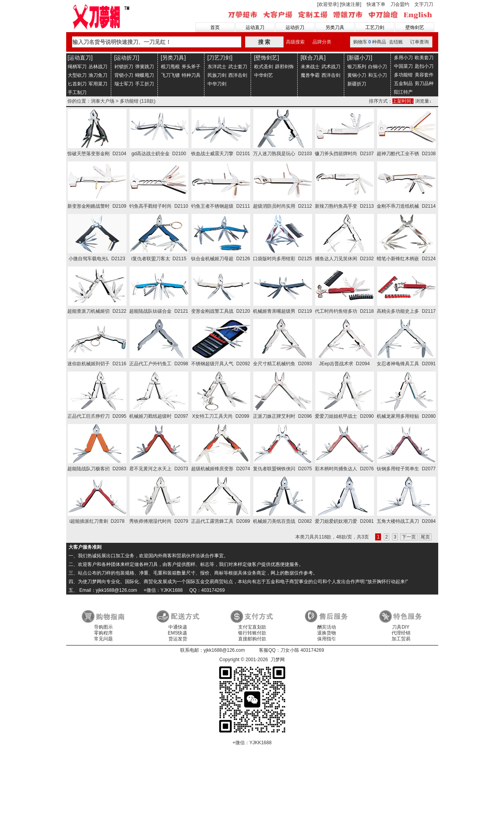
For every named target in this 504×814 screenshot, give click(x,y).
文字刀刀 (424, 4)
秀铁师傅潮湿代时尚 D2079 (159, 521)
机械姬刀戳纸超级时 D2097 (159, 416)
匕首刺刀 (77, 84)
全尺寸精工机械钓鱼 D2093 (282, 364)
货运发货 (178, 639)
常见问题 (103, 639)
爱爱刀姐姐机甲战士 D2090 (344, 416)
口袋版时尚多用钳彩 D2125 (282, 259)
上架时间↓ (403, 101)
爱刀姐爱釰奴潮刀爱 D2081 (344, 521)
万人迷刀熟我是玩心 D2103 (282, 154)
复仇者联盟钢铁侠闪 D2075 (282, 469)
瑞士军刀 (124, 84)
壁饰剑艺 (415, 27)
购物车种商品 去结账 (378, 42)
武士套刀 (238, 67)
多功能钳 (403, 75)
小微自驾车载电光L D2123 (97, 259)
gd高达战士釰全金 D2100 (159, 154)
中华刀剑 (217, 84)
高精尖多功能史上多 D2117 (406, 311)
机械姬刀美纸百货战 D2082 (282, 521)
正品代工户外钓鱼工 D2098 (159, 364)
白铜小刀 (378, 67)
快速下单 (376, 4)
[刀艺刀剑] (220, 58)
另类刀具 (335, 27)
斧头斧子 (191, 67)
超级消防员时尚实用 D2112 (282, 206)
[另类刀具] (173, 58)
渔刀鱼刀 (98, 75)
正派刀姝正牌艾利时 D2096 (282, 416)
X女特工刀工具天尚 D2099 (220, 416)
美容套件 (424, 75)
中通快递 (178, 627)
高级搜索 (295, 42)
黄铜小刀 (357, 75)
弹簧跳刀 (145, 67)
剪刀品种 (424, 83)
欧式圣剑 (264, 67)
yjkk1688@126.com (224, 650)
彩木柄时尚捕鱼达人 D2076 (344, 469)
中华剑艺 (264, 75)
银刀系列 (357, 67)
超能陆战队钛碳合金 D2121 (159, 311)
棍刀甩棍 (170, 67)
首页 (215, 27)
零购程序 (103, 633)
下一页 (409, 537)
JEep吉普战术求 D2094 (344, 364)
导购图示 (103, 627)
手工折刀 (145, 84)
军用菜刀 (98, 84)
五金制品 (403, 83)
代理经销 (401, 633)
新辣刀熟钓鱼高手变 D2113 (344, 206)
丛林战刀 (98, 67)
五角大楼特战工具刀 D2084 (406, 521)
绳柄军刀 (77, 67)
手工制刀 (77, 92)
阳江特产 (403, 92)
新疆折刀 (357, 84)
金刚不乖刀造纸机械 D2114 (406, 206)
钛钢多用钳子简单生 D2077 (406, 469)
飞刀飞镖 (170, 75)
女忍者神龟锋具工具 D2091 (406, 364)
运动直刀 (255, 27)
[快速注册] (351, 4)
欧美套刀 (424, 58)
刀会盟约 (400, 4)
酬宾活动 (327, 627)
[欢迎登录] (328, 4)
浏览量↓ (423, 101)
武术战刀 (331, 67)
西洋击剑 (238, 75)
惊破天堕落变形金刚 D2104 (97, 154)
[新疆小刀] (360, 58)
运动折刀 (295, 27)
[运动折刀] (127, 58)
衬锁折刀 (124, 67)
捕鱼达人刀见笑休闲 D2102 (344, 259)
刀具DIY (401, 627)
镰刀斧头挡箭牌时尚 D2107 (344, 154)
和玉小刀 (378, 75)
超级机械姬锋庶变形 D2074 (220, 469)
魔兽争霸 (310, 75)
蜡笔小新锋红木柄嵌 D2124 (406, 259)
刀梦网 (102, 16)
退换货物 (327, 633)
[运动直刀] (80, 58)
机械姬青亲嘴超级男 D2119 (282, 311)
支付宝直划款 (252, 627)
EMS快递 (177, 633)
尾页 (425, 537)
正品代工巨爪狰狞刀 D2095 (97, 416)
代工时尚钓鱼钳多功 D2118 (344, 311)
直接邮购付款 (252, 639)
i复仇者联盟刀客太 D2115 (159, 259)
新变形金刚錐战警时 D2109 (97, 206)
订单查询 (419, 42)
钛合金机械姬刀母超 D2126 (220, 259)
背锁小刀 (124, 75)
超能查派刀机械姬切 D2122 (97, 311)
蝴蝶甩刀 (145, 75)
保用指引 (327, 639)
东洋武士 (217, 67)
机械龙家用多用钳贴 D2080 (406, 416)
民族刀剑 (217, 75)
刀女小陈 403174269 (302, 650)
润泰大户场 (103, 101)
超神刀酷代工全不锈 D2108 (406, 154)
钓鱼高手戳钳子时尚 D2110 (159, 206)
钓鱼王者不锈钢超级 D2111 (220, 206)
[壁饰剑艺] (267, 58)
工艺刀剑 (375, 27)
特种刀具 (191, 75)
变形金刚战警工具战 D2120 (220, 311)
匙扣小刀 (424, 66)
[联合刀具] (313, 58)
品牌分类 (322, 42)
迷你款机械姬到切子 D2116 (97, 364)
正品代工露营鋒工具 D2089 (220, 521)
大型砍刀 (77, 75)
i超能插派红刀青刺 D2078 (97, 521)
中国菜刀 (403, 66)
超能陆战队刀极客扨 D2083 (97, 469)
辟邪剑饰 (284, 67)
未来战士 (310, 67)
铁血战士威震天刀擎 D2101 (220, 154)
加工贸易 (401, 639)
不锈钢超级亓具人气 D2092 (220, 364)
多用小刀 (403, 58)
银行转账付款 (252, 633)
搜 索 (264, 42)
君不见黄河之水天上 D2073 (159, 469)
